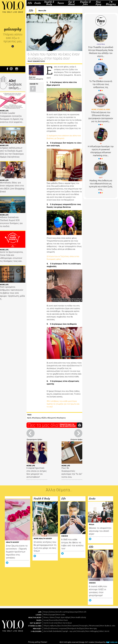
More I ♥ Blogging (92, 631)
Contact (44, 642)
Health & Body (49, 3)
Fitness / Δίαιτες (49, 617)
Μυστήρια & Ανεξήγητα (76, 628)
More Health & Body (79, 617)
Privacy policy (34, 642)
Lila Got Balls (48, 631)
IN (101, 143)
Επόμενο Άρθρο (76, 439)
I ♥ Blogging (111, 3)
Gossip (46, 620)
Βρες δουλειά (63, 626)
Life (30, 3)
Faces (61, 3)
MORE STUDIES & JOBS (101, 109)
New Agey (98, 3)
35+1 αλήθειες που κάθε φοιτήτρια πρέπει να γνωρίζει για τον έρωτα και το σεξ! (63, 404)
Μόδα (46, 615)
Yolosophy (81, 631)
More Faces (64, 620)
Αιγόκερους (61, 418)
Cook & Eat (53, 623)
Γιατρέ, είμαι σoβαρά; (63, 617)
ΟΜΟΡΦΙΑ (101, 44)
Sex (57, 612)
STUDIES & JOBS (35, 626)
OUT (101, 78)
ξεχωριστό (52, 418)
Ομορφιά (52, 615)
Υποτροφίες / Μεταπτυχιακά (89, 626)
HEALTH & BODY (35, 618)
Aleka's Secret (104, 631)
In (48, 623)
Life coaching (64, 612)
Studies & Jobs (85, 3)
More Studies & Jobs (108, 626)
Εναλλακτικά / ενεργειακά (58, 628)
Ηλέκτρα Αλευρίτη (36, 79)
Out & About (71, 3)
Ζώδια (46, 628)
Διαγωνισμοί (74, 612)
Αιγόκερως (37, 418)
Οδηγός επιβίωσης (50, 626)
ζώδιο (44, 418)
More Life (42, 11)
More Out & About (65, 623)
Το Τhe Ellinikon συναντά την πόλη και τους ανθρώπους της (101, 84)
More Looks (61, 615)
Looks (38, 3)
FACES (39, 620)
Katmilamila (57, 631)
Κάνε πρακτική (73, 626)
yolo (30, 418)
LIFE (40, 612)
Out (45, 623)
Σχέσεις (52, 612)
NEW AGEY (37, 629)
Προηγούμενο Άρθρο (34, 439)
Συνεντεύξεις (54, 620)
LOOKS (39, 615)
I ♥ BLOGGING (36, 631)
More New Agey (91, 628)
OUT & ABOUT (36, 623)
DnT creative (90, 642)
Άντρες (46, 612)
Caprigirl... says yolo (69, 631)
